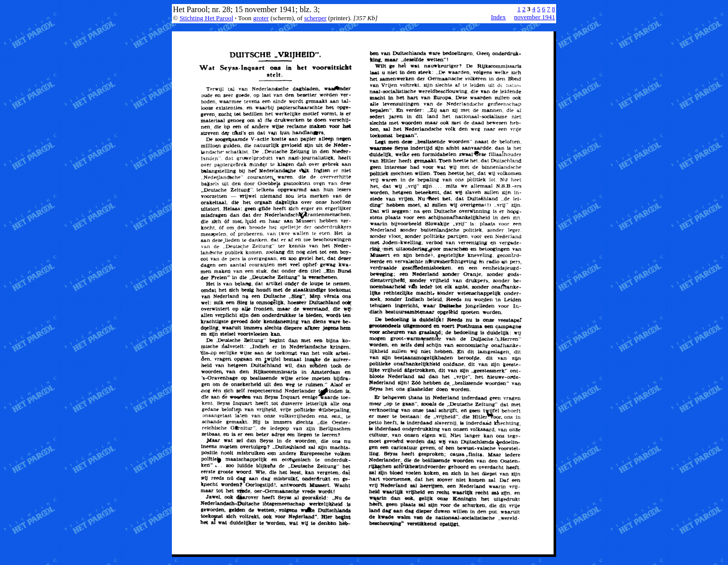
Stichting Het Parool (206, 18)
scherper (315, 18)
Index (498, 17)
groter (261, 18)
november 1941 (535, 17)
